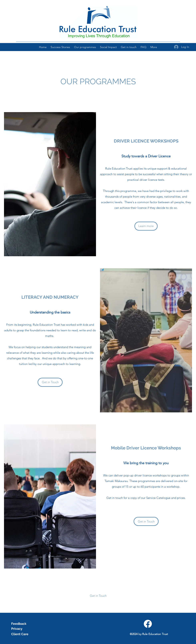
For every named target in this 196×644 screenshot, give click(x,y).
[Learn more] (146, 226)
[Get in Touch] (50, 382)
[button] (98, 596)
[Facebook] (148, 624)
